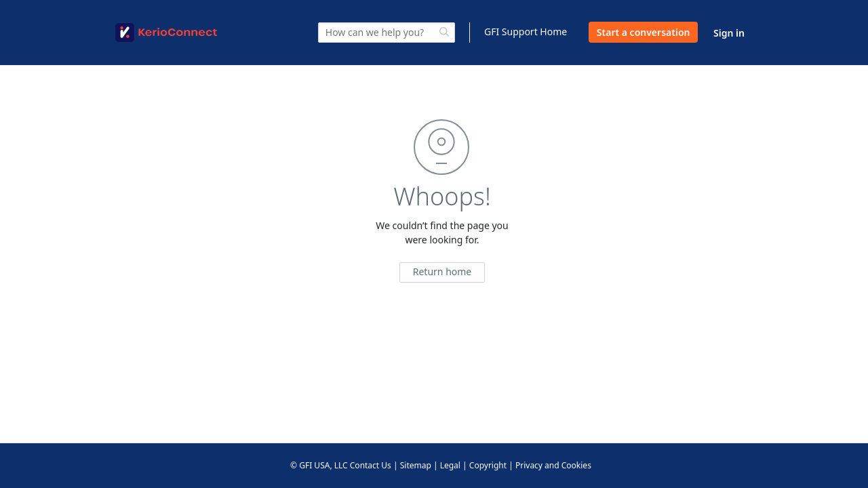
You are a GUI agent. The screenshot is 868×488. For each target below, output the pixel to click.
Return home (442, 271)
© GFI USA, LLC (319, 465)
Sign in (729, 33)
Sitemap (416, 465)
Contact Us (371, 465)
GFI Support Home (526, 32)
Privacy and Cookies (553, 465)
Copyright (488, 465)
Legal (450, 465)
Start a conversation (644, 32)
